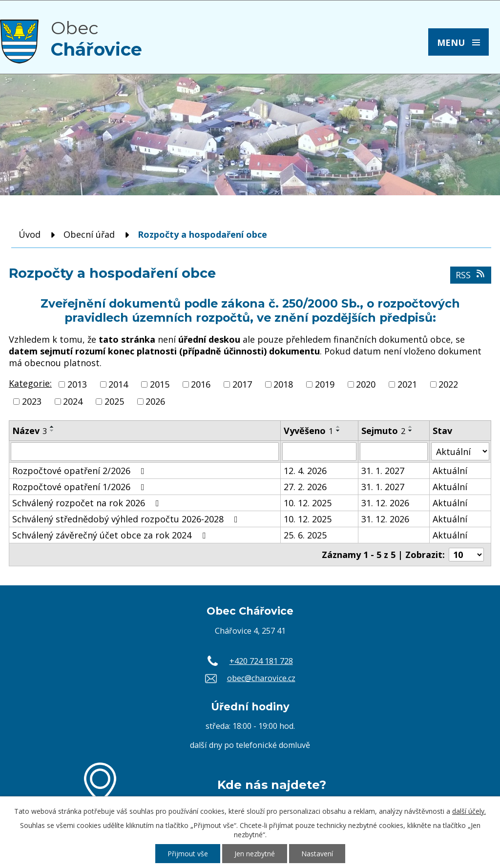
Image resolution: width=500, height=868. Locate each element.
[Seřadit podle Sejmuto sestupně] (411, 431)
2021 (407, 384)
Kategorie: (30, 383)
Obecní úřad (89, 234)
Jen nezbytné (255, 854)
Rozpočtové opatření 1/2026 (80, 487)
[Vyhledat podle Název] (145, 452)
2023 (32, 401)
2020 (366, 384)
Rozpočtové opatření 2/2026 (80, 471)
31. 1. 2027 (383, 471)
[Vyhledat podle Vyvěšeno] (319, 452)
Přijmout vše (188, 854)
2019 (325, 384)
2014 (118, 384)
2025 (114, 401)
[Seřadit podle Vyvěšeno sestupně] (338, 431)
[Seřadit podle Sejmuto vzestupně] (411, 427)
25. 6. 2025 (305, 535)
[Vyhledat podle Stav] (460, 451)
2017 (242, 384)
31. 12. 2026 (385, 503)
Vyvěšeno (308, 431)
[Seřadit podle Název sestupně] (52, 431)
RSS (471, 275)
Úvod (30, 234)
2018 (283, 384)
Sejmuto (383, 431)
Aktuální (450, 471)
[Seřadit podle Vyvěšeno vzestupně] (338, 427)
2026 (155, 401)
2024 (73, 401)
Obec (96, 39)
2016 (201, 384)
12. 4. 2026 (305, 471)
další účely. (469, 811)
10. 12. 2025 (308, 503)
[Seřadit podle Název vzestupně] (52, 427)
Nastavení (317, 854)
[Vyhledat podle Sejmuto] (394, 452)
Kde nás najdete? (272, 785)
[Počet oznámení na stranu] (466, 555)
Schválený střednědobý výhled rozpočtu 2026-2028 (127, 519)
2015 (160, 384)
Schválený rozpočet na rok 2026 (88, 503)
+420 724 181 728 (261, 661)
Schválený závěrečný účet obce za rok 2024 (111, 535)
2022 (448, 384)
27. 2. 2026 (305, 487)
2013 (77, 384)
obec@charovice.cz (261, 678)
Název (30, 431)
